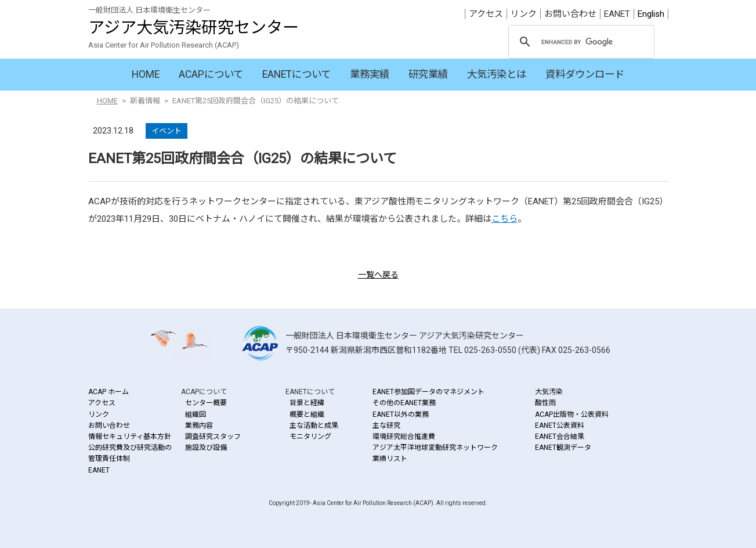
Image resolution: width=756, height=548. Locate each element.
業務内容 (199, 426)
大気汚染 (549, 392)
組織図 (196, 414)
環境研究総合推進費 (404, 437)
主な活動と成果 (314, 426)
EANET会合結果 (560, 437)
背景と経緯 (307, 403)
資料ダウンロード (585, 74)
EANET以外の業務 (401, 414)
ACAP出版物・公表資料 (572, 414)
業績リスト (390, 459)
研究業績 (428, 74)
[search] (580, 42)
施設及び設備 (206, 448)
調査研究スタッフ (213, 437)
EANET (617, 14)
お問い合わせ (570, 14)
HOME (146, 74)
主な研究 (386, 426)
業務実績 (370, 74)
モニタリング (310, 437)
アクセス (486, 14)
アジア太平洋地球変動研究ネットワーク (435, 448)
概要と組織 (307, 414)
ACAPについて (211, 74)
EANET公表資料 (560, 426)
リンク (524, 14)
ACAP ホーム (108, 392)
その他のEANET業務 (404, 403)
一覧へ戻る (378, 275)
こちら (504, 219)
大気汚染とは (497, 74)
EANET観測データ (563, 448)
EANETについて (296, 74)
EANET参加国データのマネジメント (428, 392)
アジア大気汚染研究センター (193, 28)
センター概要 (206, 403)
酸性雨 (545, 403)
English (651, 14)
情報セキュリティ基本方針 (130, 437)
